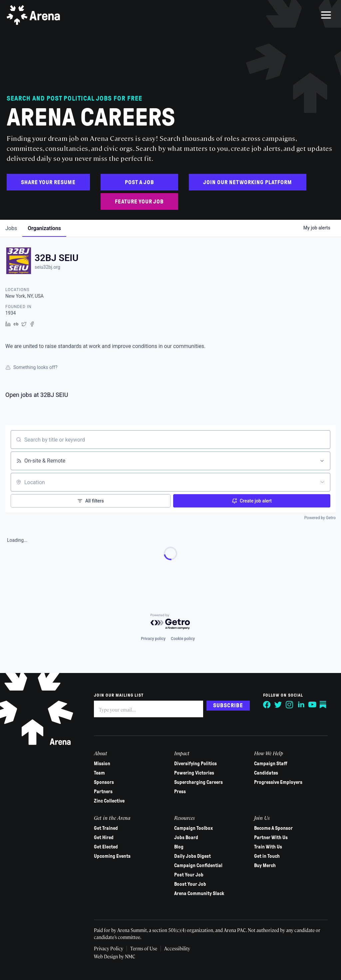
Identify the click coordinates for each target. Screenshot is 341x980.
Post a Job (140, 182)
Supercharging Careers (198, 782)
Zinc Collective (109, 801)
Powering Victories (194, 773)
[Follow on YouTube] (312, 705)
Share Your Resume (48, 182)
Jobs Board (186, 837)
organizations (44, 228)
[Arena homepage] (33, 15)
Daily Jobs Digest (192, 856)
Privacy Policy (109, 948)
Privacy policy (153, 639)
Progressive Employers (278, 782)
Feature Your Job (139, 202)
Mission (102, 764)
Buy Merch (265, 865)
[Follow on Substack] (324, 705)
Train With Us (268, 847)
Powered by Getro (320, 518)
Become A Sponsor (273, 828)
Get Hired (104, 837)
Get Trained (106, 828)
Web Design (106, 956)
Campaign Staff (271, 764)
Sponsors (104, 782)
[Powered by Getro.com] (170, 622)
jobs (11, 228)
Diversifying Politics (195, 764)
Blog (179, 847)
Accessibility (177, 948)
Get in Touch (267, 856)
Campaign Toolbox (193, 828)
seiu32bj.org (47, 267)
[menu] (326, 15)
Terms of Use (144, 948)
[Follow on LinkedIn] (301, 705)
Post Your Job (189, 875)
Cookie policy (183, 639)
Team (99, 773)
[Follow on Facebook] (267, 705)
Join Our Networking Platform (248, 182)
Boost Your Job (190, 884)
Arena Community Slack (199, 893)
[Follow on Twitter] (278, 705)
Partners (103, 792)
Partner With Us (271, 837)
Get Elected (106, 847)
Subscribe (228, 705)
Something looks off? (31, 367)
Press (180, 792)
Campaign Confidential (198, 865)
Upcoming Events (112, 856)
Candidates (266, 773)
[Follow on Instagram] (290, 705)
